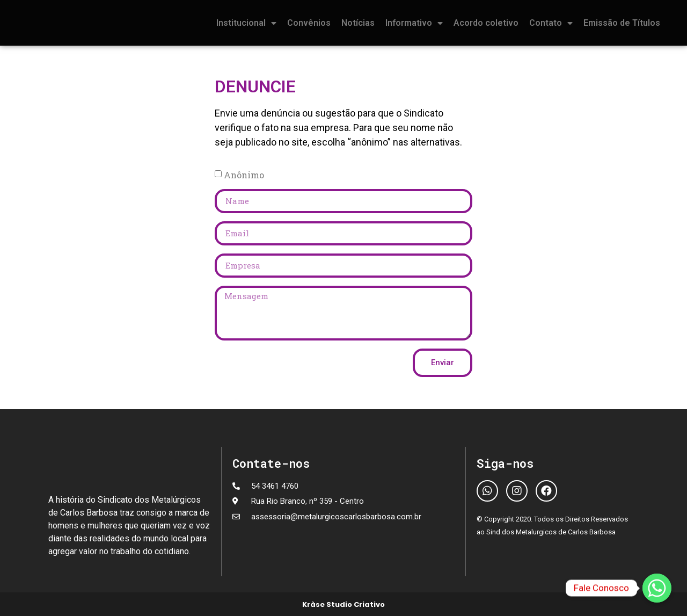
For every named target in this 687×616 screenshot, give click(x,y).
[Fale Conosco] (657, 588)
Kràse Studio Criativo (343, 604)
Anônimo (244, 174)
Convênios (309, 23)
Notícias (358, 23)
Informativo (414, 23)
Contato (551, 23)
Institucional (246, 23)
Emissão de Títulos (622, 23)
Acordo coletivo (486, 23)
